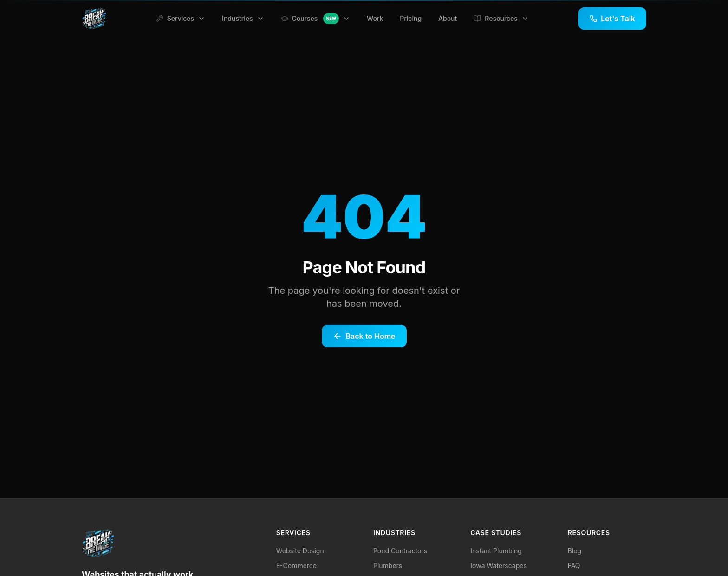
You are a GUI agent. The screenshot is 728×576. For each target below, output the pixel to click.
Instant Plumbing (496, 551)
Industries (243, 18)
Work (375, 18)
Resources (501, 18)
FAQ (574, 566)
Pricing (411, 18)
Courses (316, 19)
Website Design (300, 551)
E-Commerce (296, 566)
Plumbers (388, 566)
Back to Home (364, 336)
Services (181, 18)
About (448, 18)
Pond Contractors (400, 551)
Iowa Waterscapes (499, 566)
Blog (575, 551)
